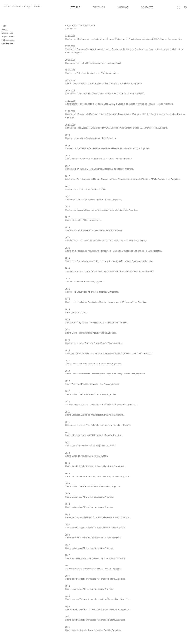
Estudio (75, 7)
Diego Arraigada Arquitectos (22, 7)
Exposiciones (8, 36)
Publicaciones (8, 40)
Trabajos (99, 7)
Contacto (147, 7)
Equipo (5, 29)
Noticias (123, 7)
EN (186, 7)
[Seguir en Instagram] (178, 8)
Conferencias (8, 43)
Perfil (4, 26)
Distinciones (7, 33)
